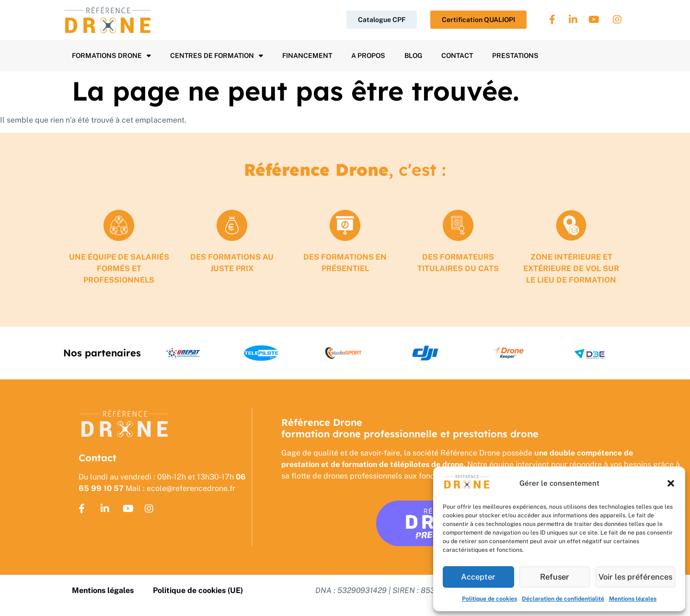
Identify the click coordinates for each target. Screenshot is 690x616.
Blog (413, 56)
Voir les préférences (635, 577)
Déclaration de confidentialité (563, 599)
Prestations (515, 56)
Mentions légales (633, 599)
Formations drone (111, 56)
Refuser (555, 577)
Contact (457, 56)
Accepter (479, 577)
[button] (671, 483)
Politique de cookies (489, 599)
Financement (307, 56)
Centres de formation (217, 56)
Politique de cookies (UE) (198, 590)
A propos (368, 56)
